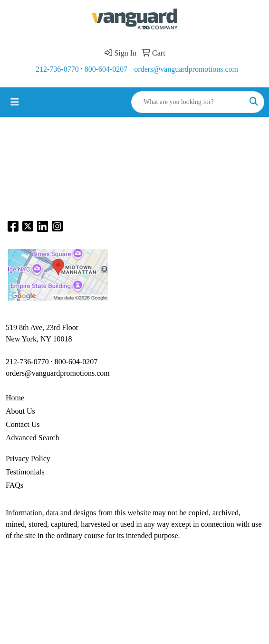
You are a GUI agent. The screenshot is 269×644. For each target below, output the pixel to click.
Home (15, 398)
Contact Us (23, 424)
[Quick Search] (188, 102)
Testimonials (25, 472)
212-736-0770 (57, 69)
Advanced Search (32, 438)
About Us (20, 411)
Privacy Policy (28, 459)
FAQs (14, 485)
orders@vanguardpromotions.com (186, 69)
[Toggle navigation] (15, 102)
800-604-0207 (106, 69)
